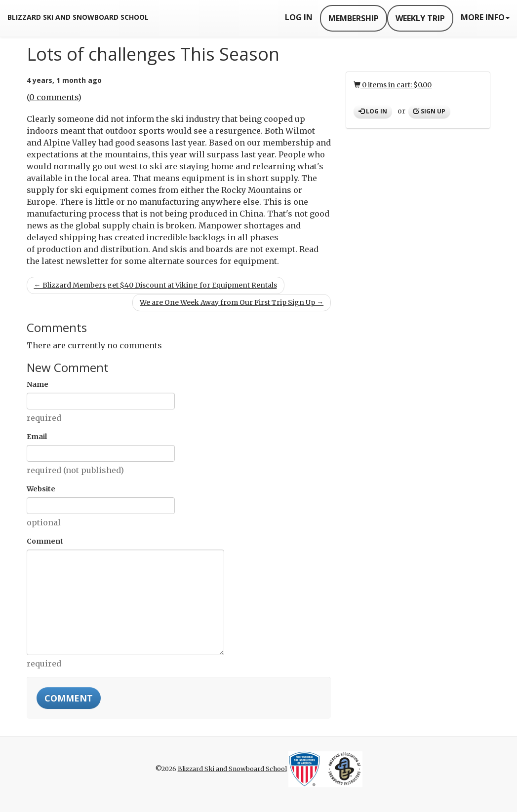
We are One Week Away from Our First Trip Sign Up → (232, 302)
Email (37, 437)
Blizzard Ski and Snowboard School (78, 17)
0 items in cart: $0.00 (393, 85)
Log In (299, 17)
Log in (373, 111)
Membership (354, 18)
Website (41, 489)
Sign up (429, 111)
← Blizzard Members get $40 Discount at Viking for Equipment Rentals (156, 285)
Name (38, 384)
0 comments (54, 97)
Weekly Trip (420, 18)
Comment (45, 541)
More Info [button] (485, 17)
